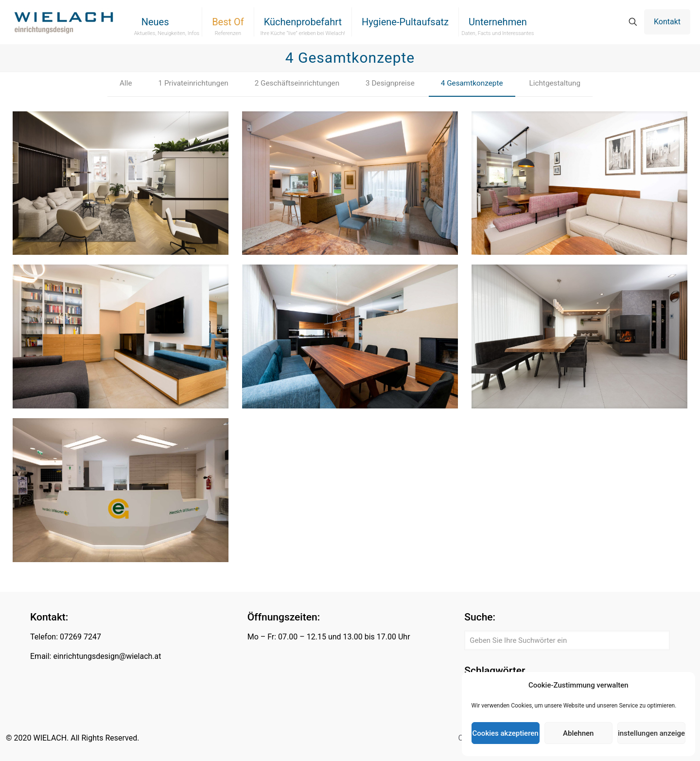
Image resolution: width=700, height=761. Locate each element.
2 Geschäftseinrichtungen (295, 84)
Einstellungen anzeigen (651, 733)
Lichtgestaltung (561, 84)
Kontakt (667, 22)
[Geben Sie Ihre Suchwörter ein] (567, 640)
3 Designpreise (391, 84)
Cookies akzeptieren (506, 733)
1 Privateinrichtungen (188, 84)
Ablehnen (578, 733)
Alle (118, 84)
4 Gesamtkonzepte (476, 84)
